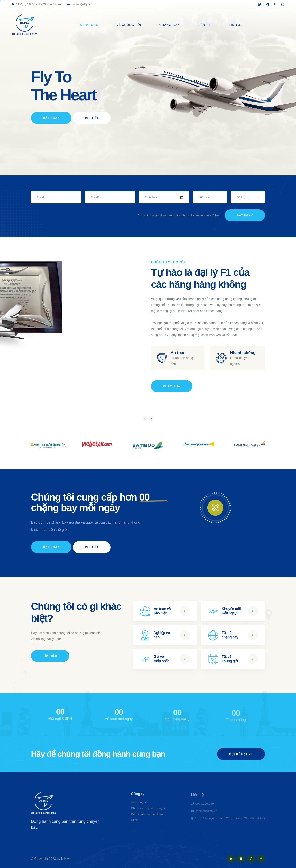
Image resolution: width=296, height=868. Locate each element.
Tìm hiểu (50, 655)
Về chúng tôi (129, 25)
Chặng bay (169, 25)
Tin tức (236, 25)
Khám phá (172, 386)
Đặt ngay (245, 215)
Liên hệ (204, 25)
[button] (145, 418)
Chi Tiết (92, 124)
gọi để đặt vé (241, 753)
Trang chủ (88, 25)
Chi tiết (92, 546)
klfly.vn (66, 858)
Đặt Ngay (51, 124)
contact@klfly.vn (81, 4)
